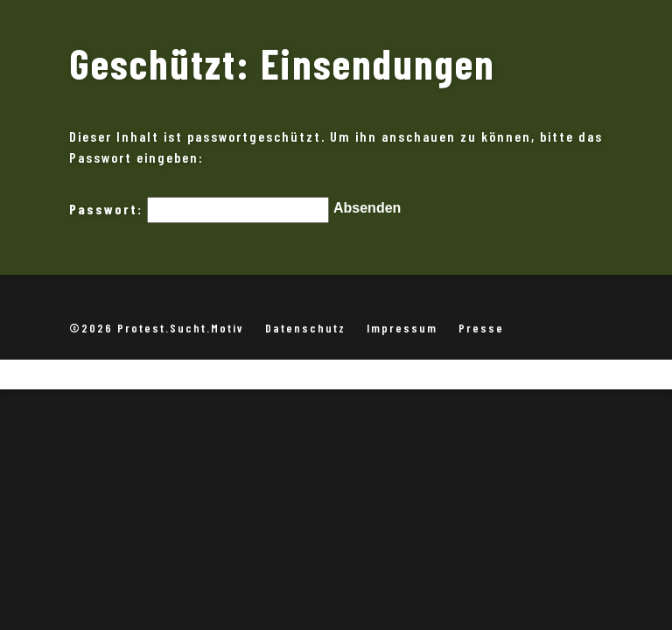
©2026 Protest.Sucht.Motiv (157, 328)
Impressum (402, 328)
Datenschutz (305, 328)
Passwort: (199, 212)
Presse (481, 328)
